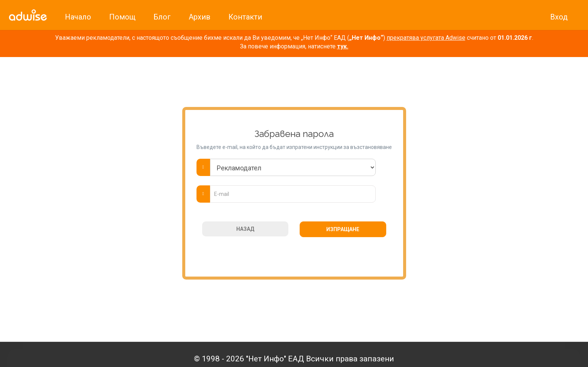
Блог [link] (162, 17)
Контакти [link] (245, 17)
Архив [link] (199, 17)
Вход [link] (559, 17)
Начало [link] (78, 17)
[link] (28, 15)
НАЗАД (245, 229)
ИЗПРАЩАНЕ (343, 229)
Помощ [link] (122, 17)
